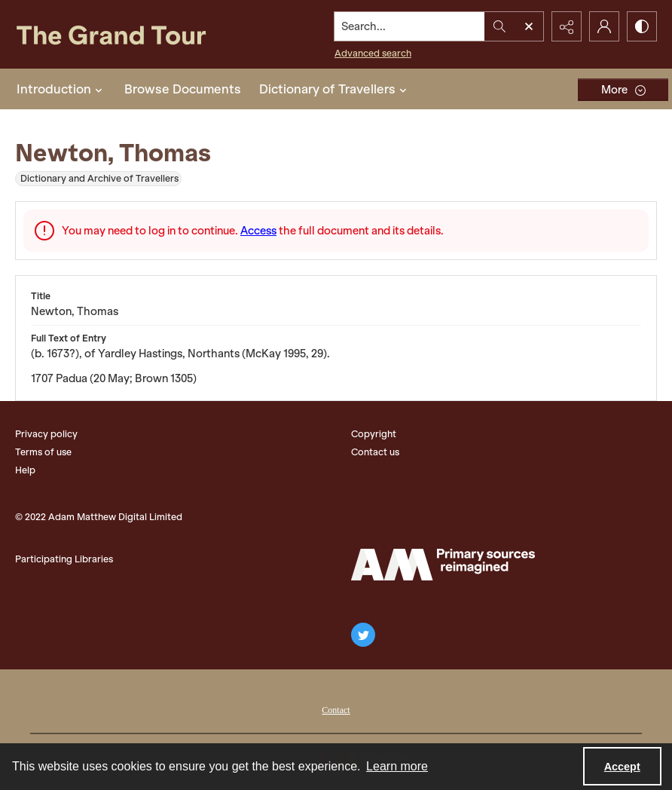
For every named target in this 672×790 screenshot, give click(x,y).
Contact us (375, 452)
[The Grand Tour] (129, 34)
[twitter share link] (363, 635)
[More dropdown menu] (623, 89)
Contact (336, 710)
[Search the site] (410, 26)
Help (25, 470)
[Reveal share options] (567, 26)
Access (258, 231)
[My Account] (604, 26)
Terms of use (43, 452)
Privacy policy (46, 434)
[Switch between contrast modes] (642, 26)
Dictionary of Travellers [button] (335, 89)
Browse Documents (183, 89)
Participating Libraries (64, 559)
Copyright (374, 434)
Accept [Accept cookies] (622, 767)
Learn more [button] (397, 766)
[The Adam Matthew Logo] (443, 565)
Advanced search (373, 53)
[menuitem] (336, 709)
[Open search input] (529, 26)
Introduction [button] (61, 89)
